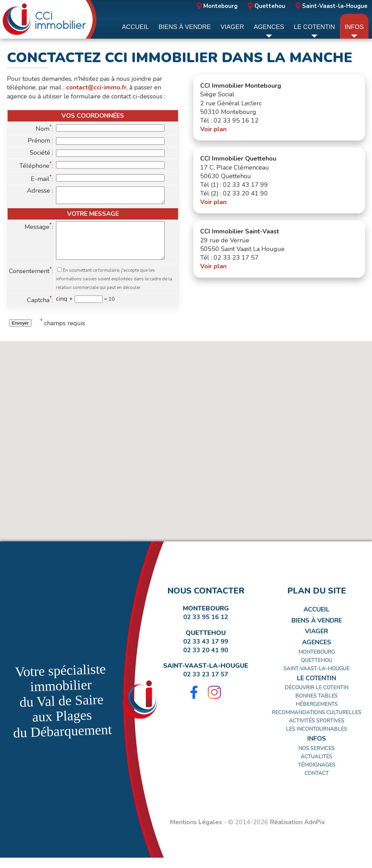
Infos (317, 749)
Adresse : (40, 191)
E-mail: (42, 179)
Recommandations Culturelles (317, 723)
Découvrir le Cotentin (317, 698)
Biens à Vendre (317, 631)
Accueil (317, 620)
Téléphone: (36, 166)
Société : (41, 153)
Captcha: (40, 310)
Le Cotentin (317, 688)
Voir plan (213, 129)
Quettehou (267, 6)
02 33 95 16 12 (206, 627)
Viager (317, 642)
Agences (317, 653)
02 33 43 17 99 (206, 652)
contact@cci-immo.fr (96, 87)
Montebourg (217, 6)
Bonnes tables (317, 706)
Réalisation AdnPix (297, 832)
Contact (317, 783)
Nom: (44, 129)
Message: (39, 230)
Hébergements (317, 714)
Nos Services (317, 759)
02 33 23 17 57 (206, 685)
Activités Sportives (317, 731)
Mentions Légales (196, 832)
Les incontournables (317, 739)
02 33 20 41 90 (206, 660)
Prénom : (40, 141)
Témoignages (317, 775)
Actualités (317, 767)
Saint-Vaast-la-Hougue (332, 6)
